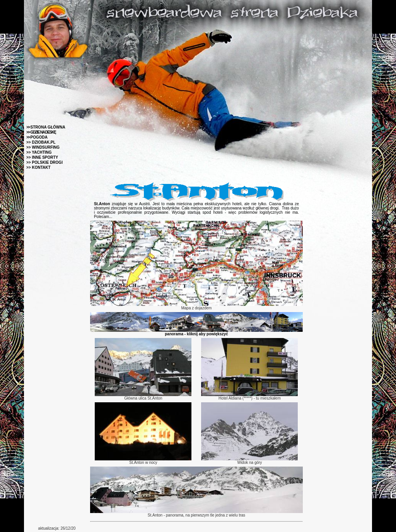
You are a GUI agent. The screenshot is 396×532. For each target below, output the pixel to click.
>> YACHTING (39, 152)
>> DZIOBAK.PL (41, 142)
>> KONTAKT (38, 167)
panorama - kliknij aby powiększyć (196, 334)
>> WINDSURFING (43, 147)
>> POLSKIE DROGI (44, 162)
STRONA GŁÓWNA (46, 127)
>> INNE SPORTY (42, 157)
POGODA (37, 137)
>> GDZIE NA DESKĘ (41, 132)
